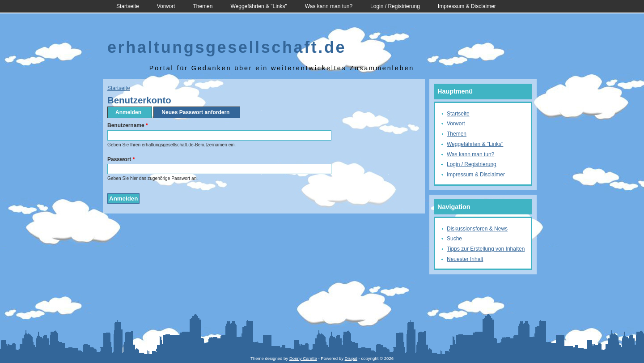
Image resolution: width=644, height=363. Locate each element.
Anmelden (131, 112)
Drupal (351, 358)
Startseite (128, 6)
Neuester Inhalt (465, 259)
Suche (454, 239)
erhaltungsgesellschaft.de (227, 47)
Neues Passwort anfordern (195, 112)
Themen (203, 6)
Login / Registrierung (395, 6)
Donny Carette (303, 358)
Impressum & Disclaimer (467, 6)
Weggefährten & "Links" (258, 6)
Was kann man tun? (329, 6)
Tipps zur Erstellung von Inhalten (486, 249)
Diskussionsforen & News (477, 229)
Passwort (121, 159)
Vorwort (166, 6)
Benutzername (128, 125)
